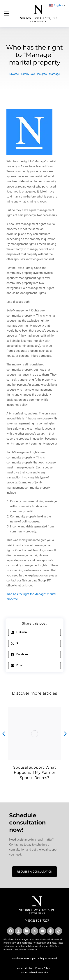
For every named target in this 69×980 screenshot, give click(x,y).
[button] (34, 632)
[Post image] (34, 734)
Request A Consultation (34, 872)
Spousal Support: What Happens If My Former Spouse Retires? (34, 772)
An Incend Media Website (34, 973)
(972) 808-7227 (39, 921)
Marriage (54, 74)
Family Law (28, 74)
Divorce (14, 74)
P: (26, 921)
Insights (42, 74)
